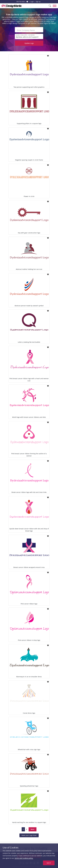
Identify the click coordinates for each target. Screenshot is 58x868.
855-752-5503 (21, 2)
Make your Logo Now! (29, 835)
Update (29, 43)
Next (33, 829)
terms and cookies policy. (24, 858)
